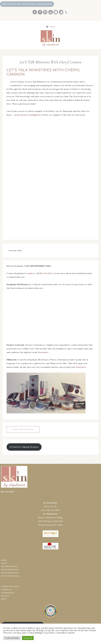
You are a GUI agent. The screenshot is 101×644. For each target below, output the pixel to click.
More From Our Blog (23, 429)
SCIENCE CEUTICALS (10, 586)
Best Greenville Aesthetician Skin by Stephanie (50, 38)
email (30, 273)
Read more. (81, 367)
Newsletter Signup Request (24, 447)
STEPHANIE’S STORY (10, 570)
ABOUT (4, 563)
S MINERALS (6, 590)
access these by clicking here (28, 115)
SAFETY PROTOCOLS (10, 576)
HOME (4, 560)
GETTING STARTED (10, 566)
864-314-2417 (46, 273)
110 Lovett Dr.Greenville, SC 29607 (51, 506)
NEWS (4, 599)
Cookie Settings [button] (12, 638)
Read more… (44, 352)
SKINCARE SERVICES (10, 573)
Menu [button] (53, 27)
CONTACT (5, 596)
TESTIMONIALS (8, 593)
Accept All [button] (28, 638)
